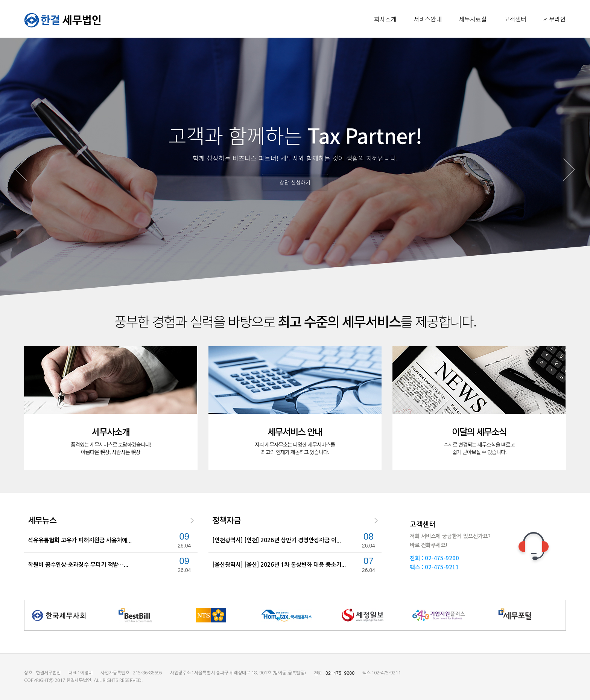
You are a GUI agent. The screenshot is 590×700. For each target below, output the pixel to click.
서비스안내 (428, 19)
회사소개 (385, 19)
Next (569, 170)
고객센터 (515, 19)
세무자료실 (473, 19)
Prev (21, 170)
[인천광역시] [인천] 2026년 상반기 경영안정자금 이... (277, 540)
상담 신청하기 (295, 182)
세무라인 (555, 19)
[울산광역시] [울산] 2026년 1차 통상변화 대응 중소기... (279, 565)
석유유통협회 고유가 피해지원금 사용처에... (80, 540)
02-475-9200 (442, 558)
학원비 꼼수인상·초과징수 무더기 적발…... (78, 565)
